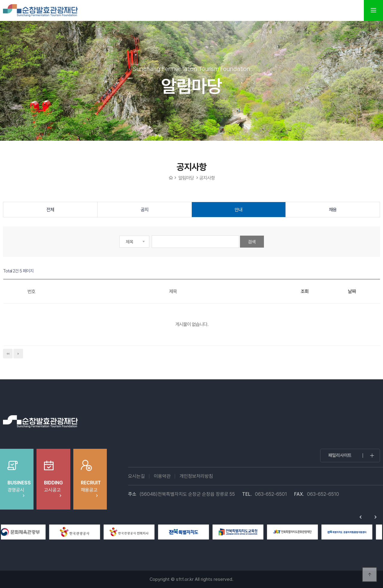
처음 (8, 354)
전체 (50, 210)
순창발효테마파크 (40, 10)
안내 (238, 210)
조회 (305, 291)
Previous (361, 517)
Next (376, 517)
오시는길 (136, 476)
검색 (252, 242)
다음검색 (18, 354)
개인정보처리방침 (196, 476)
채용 (333, 210)
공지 (145, 210)
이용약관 (162, 476)
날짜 (352, 291)
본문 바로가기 (0, 0)
